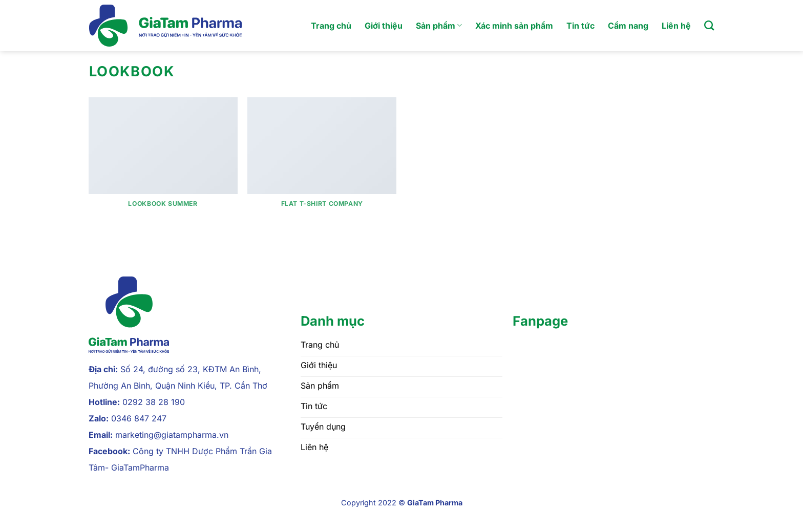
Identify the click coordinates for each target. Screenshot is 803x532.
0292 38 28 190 (154, 402)
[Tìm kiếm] (709, 25)
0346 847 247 (139, 418)
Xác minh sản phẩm (514, 26)
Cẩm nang (628, 26)
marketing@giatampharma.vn (172, 435)
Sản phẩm (439, 26)
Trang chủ (331, 26)
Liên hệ (676, 26)
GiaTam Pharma (435, 503)
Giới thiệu (384, 26)
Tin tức (580, 26)
